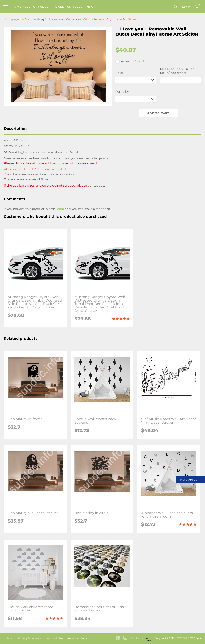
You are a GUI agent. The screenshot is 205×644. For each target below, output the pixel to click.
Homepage (21, 7)
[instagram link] (125, 638)
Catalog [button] (43, 7)
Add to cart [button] (158, 113)
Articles (75, 7)
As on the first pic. (131, 61)
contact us (67, 174)
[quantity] (136, 99)
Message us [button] (189, 480)
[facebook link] (118, 638)
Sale (60, 7)
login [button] (60, 209)
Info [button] (91, 7)
